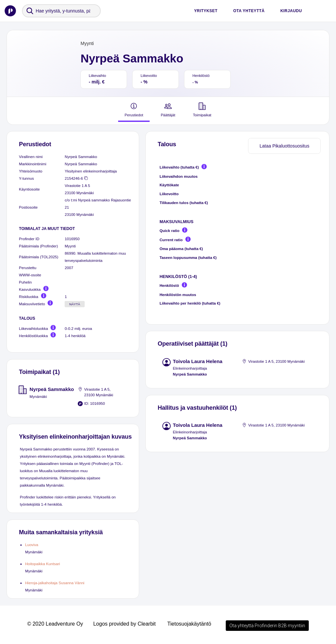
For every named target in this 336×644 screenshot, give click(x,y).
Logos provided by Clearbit (124, 624)
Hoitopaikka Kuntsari (42, 564)
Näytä (75, 304)
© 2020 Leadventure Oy (55, 624)
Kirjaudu (291, 11)
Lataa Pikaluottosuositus (284, 146)
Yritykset (206, 11)
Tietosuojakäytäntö (189, 624)
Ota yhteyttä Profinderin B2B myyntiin (267, 626)
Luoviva (31, 545)
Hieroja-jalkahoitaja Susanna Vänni (55, 583)
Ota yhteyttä (249, 11)
